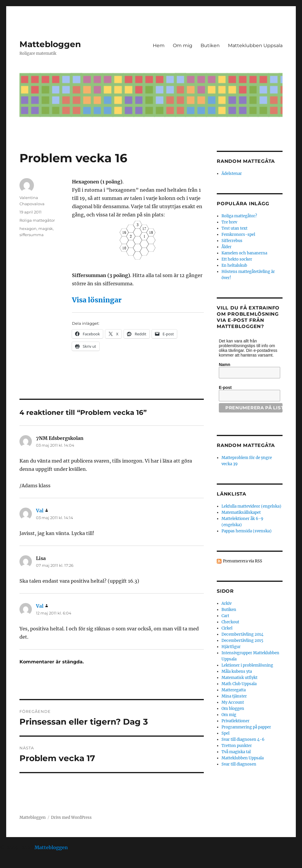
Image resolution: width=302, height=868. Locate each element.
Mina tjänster (234, 696)
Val (40, 511)
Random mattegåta (246, 445)
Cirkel (227, 628)
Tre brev (229, 222)
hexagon (28, 228)
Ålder (226, 247)
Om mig (183, 45)
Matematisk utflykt (239, 678)
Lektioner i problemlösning (247, 665)
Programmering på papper (246, 727)
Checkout (230, 622)
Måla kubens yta (237, 671)
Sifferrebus (232, 241)
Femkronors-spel (238, 235)
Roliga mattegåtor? (239, 216)
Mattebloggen (50, 44)
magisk (46, 228)
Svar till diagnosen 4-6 (243, 739)
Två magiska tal (236, 752)
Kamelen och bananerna (244, 253)
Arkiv (226, 603)
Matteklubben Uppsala (255, 45)
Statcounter (14, 864)
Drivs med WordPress (71, 818)
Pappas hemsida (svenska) (247, 531)
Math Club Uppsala (239, 684)
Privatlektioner (235, 721)
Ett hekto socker (237, 259)
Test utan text (234, 228)
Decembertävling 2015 (242, 641)
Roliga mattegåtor (37, 220)
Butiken (210, 45)
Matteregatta (234, 690)
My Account (233, 702)
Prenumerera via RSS (243, 561)
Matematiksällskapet (241, 512)
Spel (225, 733)
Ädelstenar (232, 174)
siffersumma (32, 235)
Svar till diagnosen (239, 764)
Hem (159, 45)
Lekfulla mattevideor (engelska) (251, 506)
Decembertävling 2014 (242, 634)
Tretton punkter (237, 746)
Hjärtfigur (231, 647)
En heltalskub (234, 265)
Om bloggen (233, 709)
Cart (225, 616)
